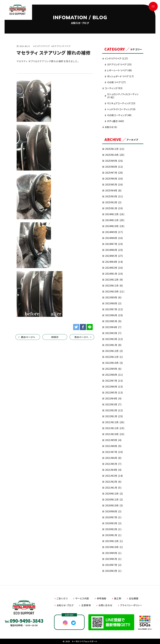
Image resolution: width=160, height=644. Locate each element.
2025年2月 (113, 202)
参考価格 (102, 598)
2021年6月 (113, 458)
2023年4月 (113, 327)
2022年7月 (114, 381)
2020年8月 (113, 511)
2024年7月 (114, 244)
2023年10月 (115, 291)
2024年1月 (114, 274)
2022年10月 (114, 363)
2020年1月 (113, 535)
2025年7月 (114, 173)
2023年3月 (113, 333)
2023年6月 (114, 315)
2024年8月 (114, 238)
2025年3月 (114, 196)
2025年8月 (114, 167)
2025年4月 (113, 190)
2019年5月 (113, 559)
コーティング (114, 88)
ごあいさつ (62, 598)
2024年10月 (115, 226)
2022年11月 (114, 357)
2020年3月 (113, 523)
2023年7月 (114, 309)
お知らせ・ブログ (65, 605)
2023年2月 (114, 339)
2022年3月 (113, 404)
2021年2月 (113, 482)
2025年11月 (115, 149)
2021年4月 (113, 470)
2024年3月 (114, 268)
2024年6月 (114, 250)
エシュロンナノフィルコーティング (123, 96)
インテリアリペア (117, 58)
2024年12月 (115, 214)
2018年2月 (113, 571)
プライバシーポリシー (131, 605)
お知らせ (111, 127)
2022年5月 (114, 392)
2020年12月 (114, 494)
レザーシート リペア (120, 70)
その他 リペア (117, 82)
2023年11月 (114, 286)
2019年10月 (114, 547)
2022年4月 (113, 398)
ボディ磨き (116, 121)
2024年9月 (114, 232)
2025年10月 (115, 155)
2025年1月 (114, 208)
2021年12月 (115, 422)
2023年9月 (113, 297)
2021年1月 (113, 488)
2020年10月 (114, 505)
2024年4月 (114, 262)
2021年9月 (113, 440)
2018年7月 (113, 565)
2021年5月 (113, 464)
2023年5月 (113, 321)
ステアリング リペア (120, 64)
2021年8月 (113, 446)
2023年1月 (113, 345)
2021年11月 (115, 428)
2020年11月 (114, 499)
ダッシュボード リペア (121, 76)
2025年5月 (114, 184)
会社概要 (134, 598)
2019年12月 (114, 541)
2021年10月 (115, 434)
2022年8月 (114, 375)
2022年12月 (114, 351)
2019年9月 (113, 553)
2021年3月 (114, 476)
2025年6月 (114, 179)
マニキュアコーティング (121, 103)
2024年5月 (114, 256)
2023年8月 (113, 303)
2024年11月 (115, 220)
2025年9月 (114, 161)
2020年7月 (113, 517)
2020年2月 (113, 529)
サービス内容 (82, 598)
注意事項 (86, 605)
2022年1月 (114, 416)
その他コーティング (120, 115)
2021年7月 (114, 452)
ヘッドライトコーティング (122, 109)
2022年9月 (113, 369)
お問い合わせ (105, 605)
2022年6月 (114, 387)
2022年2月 (114, 410)
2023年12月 (114, 280)
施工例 (118, 598)
